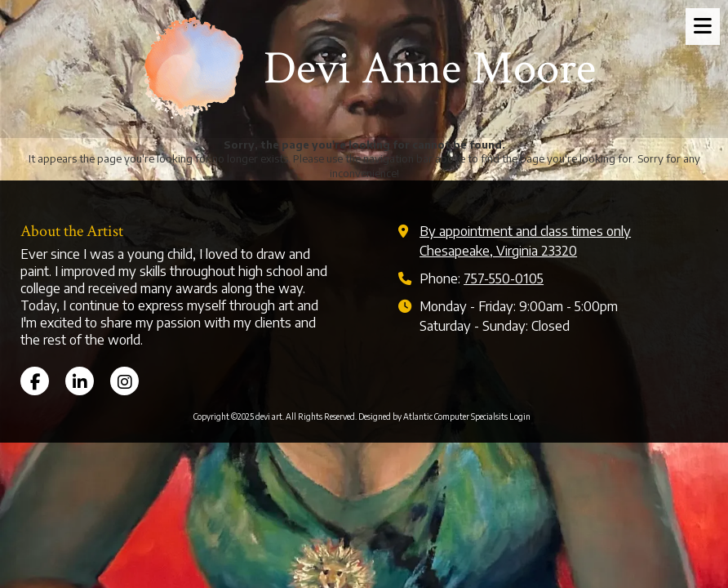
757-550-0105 (504, 278)
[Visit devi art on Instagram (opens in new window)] (124, 381)
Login (520, 416)
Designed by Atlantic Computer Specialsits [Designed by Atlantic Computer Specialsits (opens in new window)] (433, 416)
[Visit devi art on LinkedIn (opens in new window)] (80, 381)
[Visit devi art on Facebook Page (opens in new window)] (35, 381)
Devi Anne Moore (430, 69)
